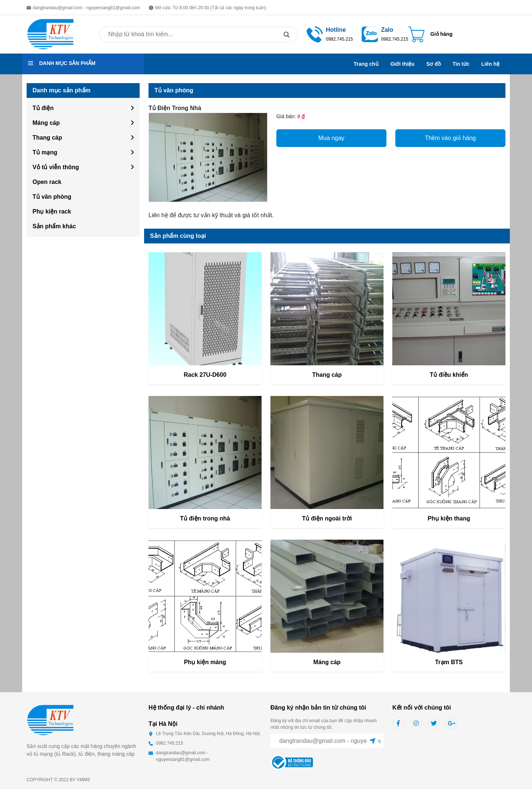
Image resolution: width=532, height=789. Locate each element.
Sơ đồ (434, 64)
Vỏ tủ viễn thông (56, 167)
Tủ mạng (45, 152)
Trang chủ (366, 64)
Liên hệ (490, 64)
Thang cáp (47, 138)
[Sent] (372, 741)
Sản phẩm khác (54, 226)
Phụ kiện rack (52, 211)
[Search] (287, 34)
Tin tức (461, 64)
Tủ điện (43, 108)
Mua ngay (331, 138)
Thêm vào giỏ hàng (450, 138)
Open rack (47, 182)
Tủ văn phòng (52, 197)
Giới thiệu (403, 64)
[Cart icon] (430, 34)
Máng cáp (46, 123)
